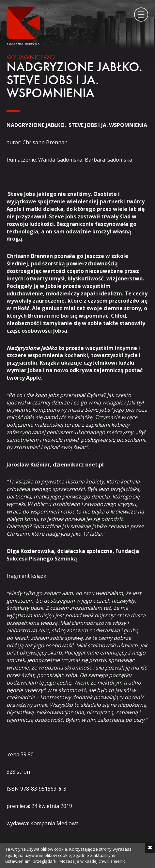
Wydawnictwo (31, 58)
